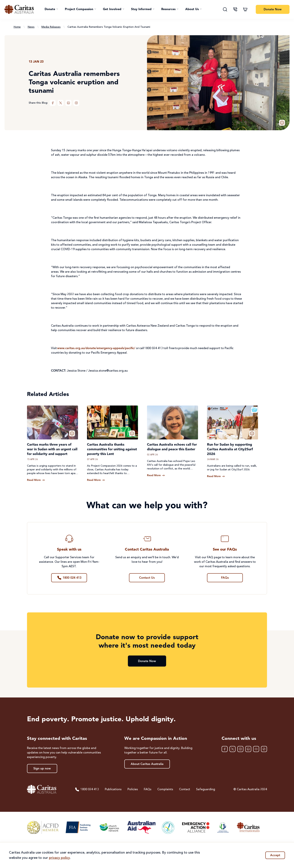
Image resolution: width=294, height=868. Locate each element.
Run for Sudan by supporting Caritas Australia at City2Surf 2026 (230, 449)
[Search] (225, 9)
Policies (133, 789)
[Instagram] (76, 103)
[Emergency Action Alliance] (195, 827)
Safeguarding (206, 789)
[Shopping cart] (245, 9)
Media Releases (51, 27)
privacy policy (59, 858)
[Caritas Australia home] (19, 9)
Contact (185, 789)
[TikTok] (264, 749)
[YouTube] (256, 749)
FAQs (148, 789)
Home (17, 27)
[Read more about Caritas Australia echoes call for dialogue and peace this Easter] (156, 475)
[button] (51, 9)
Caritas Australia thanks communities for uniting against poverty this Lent (112, 449)
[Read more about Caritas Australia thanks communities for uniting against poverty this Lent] (96, 480)
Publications (113, 789)
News (31, 27)
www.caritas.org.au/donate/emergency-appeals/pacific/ (96, 348)
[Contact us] (235, 9)
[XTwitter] (61, 103)
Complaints (165, 789)
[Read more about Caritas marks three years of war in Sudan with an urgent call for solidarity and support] (36, 480)
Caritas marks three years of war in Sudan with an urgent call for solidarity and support (52, 449)
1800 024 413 (87, 789)
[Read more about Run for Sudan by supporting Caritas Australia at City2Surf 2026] (216, 476)
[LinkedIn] (68, 103)
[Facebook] (53, 103)
